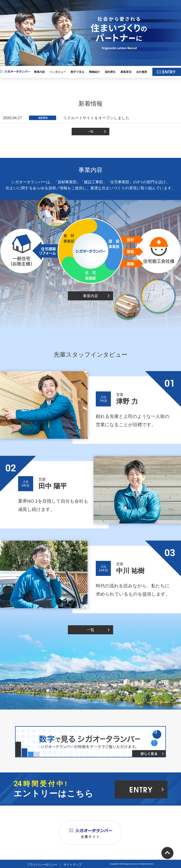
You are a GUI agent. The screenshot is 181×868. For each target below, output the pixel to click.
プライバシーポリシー (42, 865)
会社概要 (142, 72)
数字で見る (78, 72)
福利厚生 (110, 72)
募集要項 (126, 72)
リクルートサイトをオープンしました (66, 118)
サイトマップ (73, 865)
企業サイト (91, 833)
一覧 (91, 132)
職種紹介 (95, 72)
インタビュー (58, 72)
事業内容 (39, 72)
